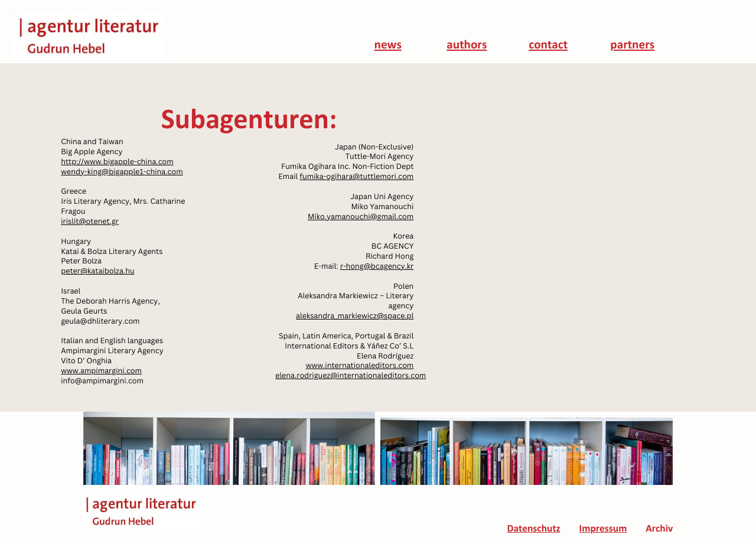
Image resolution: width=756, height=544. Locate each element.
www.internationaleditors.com (360, 365)
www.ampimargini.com (101, 371)
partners (632, 46)
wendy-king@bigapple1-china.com (122, 172)
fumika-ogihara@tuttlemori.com (356, 176)
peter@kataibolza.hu (97, 271)
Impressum (603, 530)
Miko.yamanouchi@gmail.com (361, 216)
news (388, 46)
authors (467, 46)
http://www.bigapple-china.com (117, 162)
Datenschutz (533, 530)
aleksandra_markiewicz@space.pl (355, 316)
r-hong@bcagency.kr (377, 266)
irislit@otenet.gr (90, 221)
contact (548, 46)
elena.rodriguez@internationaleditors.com (351, 375)
